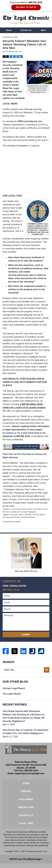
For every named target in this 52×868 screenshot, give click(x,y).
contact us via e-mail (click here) (22, 433)
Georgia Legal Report (14, 688)
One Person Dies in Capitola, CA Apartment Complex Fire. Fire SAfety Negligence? (26, 732)
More (43, 30)
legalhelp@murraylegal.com (30, 773)
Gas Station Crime (40, 509)
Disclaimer (26, 799)
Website (26, 791)
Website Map (26, 807)
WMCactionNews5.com (30, 121)
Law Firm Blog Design (25, 859)
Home (9, 30)
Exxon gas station (17, 514)
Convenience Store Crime (21, 509)
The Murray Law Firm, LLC (37, 851)
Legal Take (26, 823)
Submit (26, 635)
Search (47, 670)
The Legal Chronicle (26, 20)
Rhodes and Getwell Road (24, 517)
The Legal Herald (12, 694)
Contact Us (26, 30)
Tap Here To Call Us (26, 7)
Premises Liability (10, 512)
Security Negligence (29, 512)
